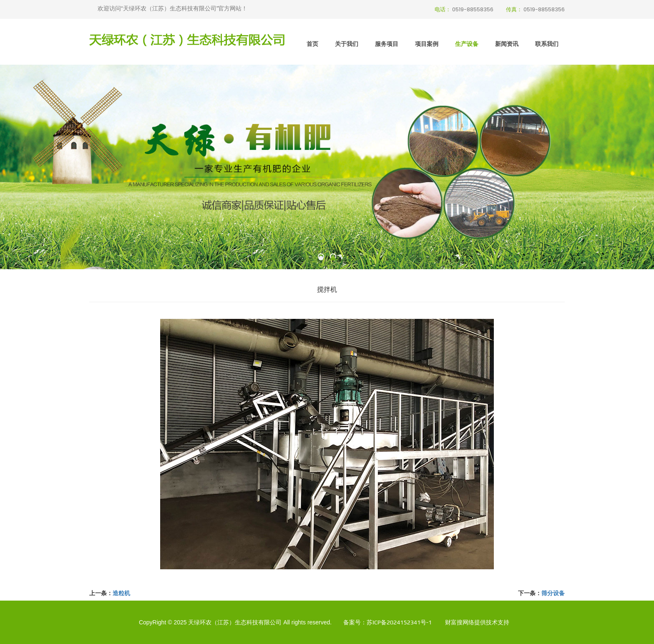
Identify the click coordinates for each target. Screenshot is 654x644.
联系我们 (547, 44)
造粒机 (121, 593)
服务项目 (387, 44)
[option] (327, 167)
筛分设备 (553, 593)
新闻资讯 (507, 44)
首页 (312, 44)
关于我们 (347, 44)
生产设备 (467, 44)
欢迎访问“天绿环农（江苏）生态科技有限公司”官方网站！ (172, 8)
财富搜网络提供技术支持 (477, 622)
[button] (321, 258)
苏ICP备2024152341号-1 (399, 622)
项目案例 (427, 44)
